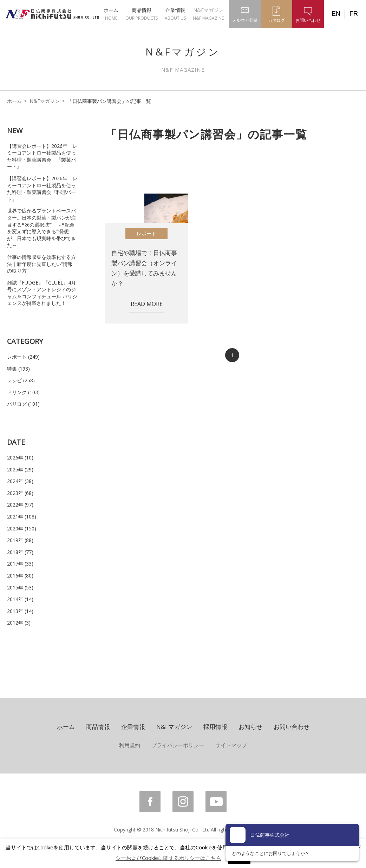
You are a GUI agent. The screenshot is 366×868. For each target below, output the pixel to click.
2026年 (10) (20, 458)
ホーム (111, 14)
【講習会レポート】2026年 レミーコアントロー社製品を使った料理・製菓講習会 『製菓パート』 (42, 156)
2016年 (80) (20, 576)
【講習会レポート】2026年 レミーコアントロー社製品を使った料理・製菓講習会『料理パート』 (42, 189)
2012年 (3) (19, 623)
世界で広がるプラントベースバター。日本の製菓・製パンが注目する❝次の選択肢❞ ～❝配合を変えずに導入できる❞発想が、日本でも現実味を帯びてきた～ (41, 228)
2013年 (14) (20, 611)
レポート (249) (23, 357)
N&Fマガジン (208, 14)
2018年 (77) (20, 552)
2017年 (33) (20, 564)
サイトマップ (231, 745)
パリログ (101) (23, 404)
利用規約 (130, 745)
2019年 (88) (20, 540)
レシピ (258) (21, 380)
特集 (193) (18, 369)
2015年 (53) (20, 588)
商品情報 (142, 14)
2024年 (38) (20, 481)
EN (336, 14)
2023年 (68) (20, 493)
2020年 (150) (22, 528)
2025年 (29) (20, 469)
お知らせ (250, 727)
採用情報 (215, 727)
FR (354, 14)
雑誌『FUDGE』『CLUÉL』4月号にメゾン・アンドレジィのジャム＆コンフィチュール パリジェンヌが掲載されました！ (42, 293)
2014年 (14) (20, 599)
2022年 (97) (20, 505)
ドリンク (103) (23, 392)
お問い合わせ (292, 727)
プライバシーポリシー (178, 745)
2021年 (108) (22, 517)
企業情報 (175, 14)
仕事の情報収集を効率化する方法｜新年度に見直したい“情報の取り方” (41, 264)
